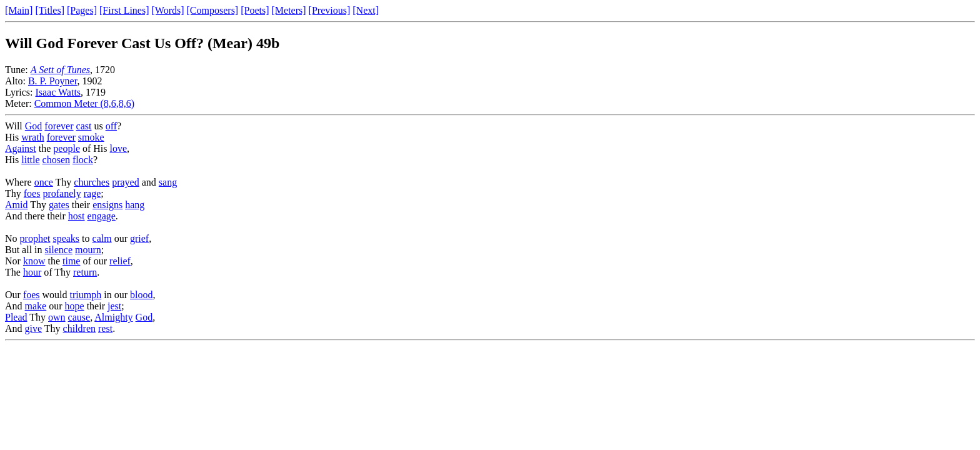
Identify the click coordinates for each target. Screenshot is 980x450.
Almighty (113, 317)
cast (84, 126)
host (77, 216)
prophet (35, 238)
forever (59, 126)
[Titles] (50, 10)
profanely (62, 193)
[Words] (168, 10)
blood (141, 295)
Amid (16, 205)
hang (135, 205)
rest (105, 328)
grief (139, 238)
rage (92, 193)
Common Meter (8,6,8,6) (84, 103)
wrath (32, 137)
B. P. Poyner (52, 81)
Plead (16, 317)
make (36, 306)
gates (59, 205)
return (85, 272)
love (119, 148)
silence (59, 250)
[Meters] (289, 10)
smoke (91, 137)
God (34, 126)
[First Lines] (124, 10)
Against (21, 148)
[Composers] (213, 10)
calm (102, 238)
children (79, 328)
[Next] (366, 10)
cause (79, 317)
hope (75, 306)
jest (114, 306)
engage (102, 216)
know (34, 261)
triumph (86, 295)
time (71, 261)
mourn (88, 250)
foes (32, 193)
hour (32, 272)
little (30, 160)
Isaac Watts (58, 92)
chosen (56, 160)
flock (83, 160)
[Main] (19, 10)
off (111, 126)
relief (120, 261)
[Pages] (82, 10)
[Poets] (255, 10)
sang (168, 182)
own (57, 317)
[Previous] (330, 10)
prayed (126, 182)
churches (92, 182)
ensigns (107, 205)
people (67, 148)
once (44, 182)
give (34, 328)
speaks (66, 238)
